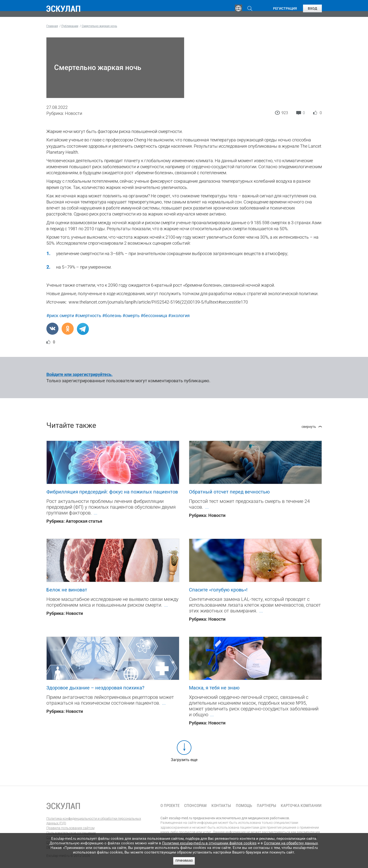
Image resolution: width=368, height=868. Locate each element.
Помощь (244, 806)
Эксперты (152, 8)
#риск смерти (60, 316)
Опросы (216, 8)
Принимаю (184, 861)
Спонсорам (195, 806)
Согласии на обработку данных (291, 843)
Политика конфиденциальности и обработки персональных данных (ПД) (94, 821)
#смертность (88, 316)
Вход (312, 8)
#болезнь (112, 316)
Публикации (185, 8)
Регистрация (285, 8)
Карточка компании (301, 806)
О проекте (170, 806)
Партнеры (267, 806)
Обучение (122, 8)
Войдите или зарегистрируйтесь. (79, 374)
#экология (179, 316)
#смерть (131, 316)
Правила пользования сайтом (70, 828)
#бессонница (154, 316)
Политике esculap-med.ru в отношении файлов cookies (209, 843)
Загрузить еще (184, 760)
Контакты (221, 806)
